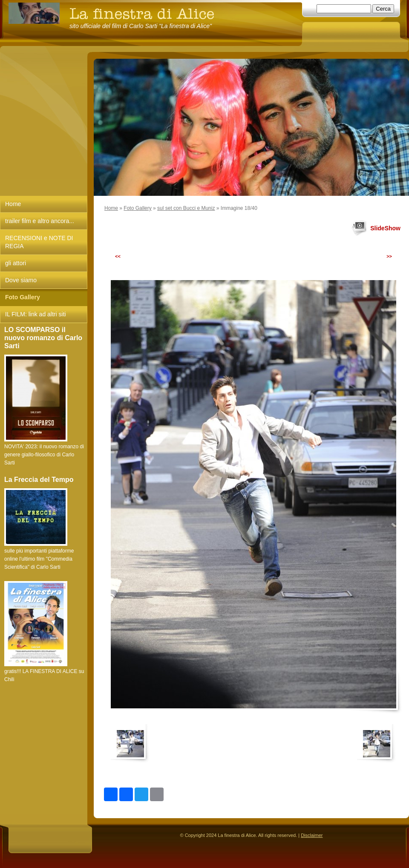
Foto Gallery (137, 208)
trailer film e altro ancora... (40, 221)
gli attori (16, 263)
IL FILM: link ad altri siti (36, 314)
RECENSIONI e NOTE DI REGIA (39, 242)
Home (111, 208)
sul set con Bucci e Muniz (186, 208)
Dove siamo (21, 280)
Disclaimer (312, 835)
